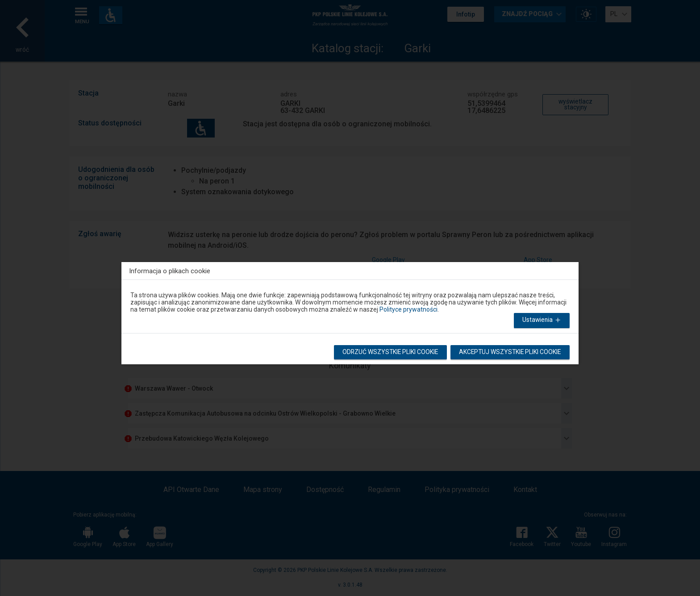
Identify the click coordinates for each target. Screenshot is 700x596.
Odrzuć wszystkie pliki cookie (387, 353)
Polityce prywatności (408, 309)
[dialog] (350, 311)
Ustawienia (542, 321)
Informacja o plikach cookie (170, 271)
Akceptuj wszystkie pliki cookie (509, 353)
